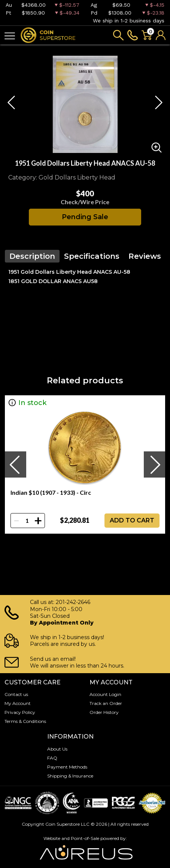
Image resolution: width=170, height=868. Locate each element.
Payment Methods (67, 767)
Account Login (105, 694)
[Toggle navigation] (10, 35)
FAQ (52, 758)
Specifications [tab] (92, 256)
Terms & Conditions (25, 721)
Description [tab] (32, 256)
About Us (57, 749)
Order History (104, 712)
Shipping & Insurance (70, 776)
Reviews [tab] (145, 256)
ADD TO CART (132, 520)
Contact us (16, 694)
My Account (18, 703)
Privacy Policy (20, 712)
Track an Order (106, 703)
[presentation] (15, 464)
